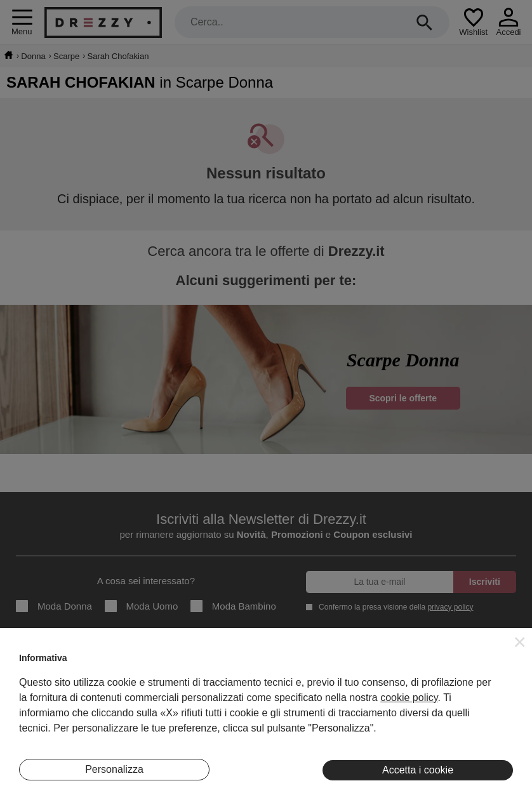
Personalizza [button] (114, 769)
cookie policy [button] (409, 698)
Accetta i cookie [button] (418, 770)
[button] (520, 642)
